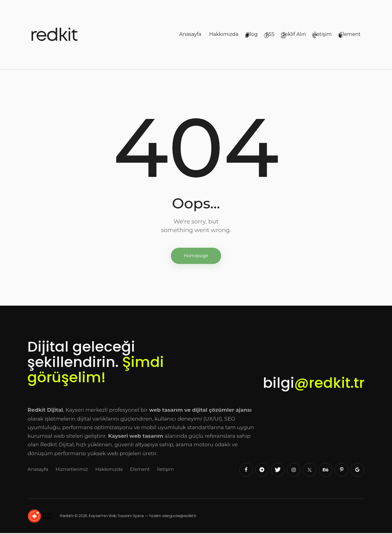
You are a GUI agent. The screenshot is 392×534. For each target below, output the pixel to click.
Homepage (196, 256)
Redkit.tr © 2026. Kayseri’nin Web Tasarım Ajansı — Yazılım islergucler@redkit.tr (123, 517)
